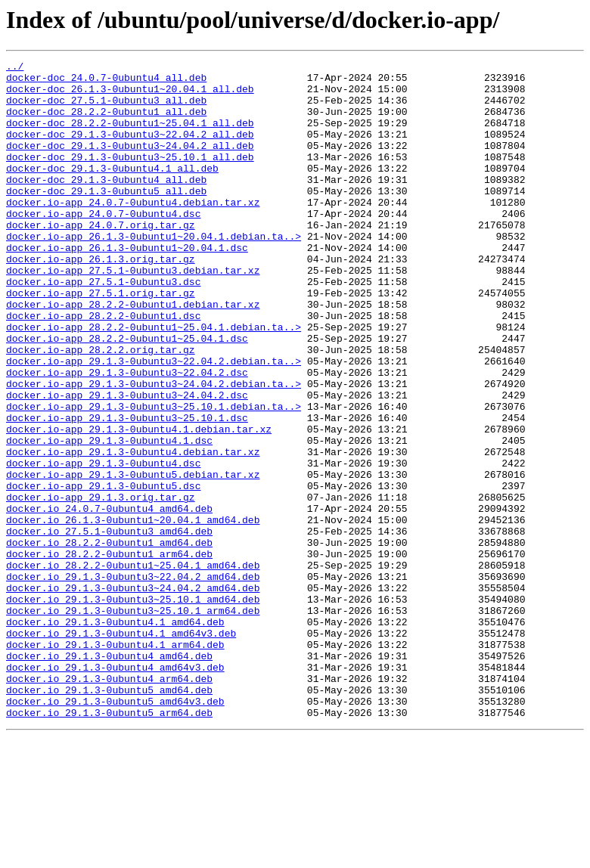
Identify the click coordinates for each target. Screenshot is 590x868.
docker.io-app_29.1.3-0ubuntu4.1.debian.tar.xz (139, 504)
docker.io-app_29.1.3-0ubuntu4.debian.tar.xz (133, 531)
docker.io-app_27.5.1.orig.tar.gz (101, 340)
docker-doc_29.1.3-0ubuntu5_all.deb (106, 218)
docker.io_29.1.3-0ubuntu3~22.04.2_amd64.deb (133, 680)
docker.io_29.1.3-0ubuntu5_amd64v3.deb (115, 830)
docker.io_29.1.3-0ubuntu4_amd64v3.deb (115, 789)
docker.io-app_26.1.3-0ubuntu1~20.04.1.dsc (127, 286)
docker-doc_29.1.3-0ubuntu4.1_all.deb (112, 191)
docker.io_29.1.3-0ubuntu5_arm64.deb (109, 844)
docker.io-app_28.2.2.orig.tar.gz (101, 408)
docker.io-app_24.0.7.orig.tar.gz (101, 259)
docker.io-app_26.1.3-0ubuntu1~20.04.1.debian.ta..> (154, 272)
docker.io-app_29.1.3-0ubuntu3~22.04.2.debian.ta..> (154, 422)
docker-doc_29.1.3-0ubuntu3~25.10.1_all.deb (130, 177)
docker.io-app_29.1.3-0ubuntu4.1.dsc (109, 517)
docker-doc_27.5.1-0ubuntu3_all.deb (106, 109)
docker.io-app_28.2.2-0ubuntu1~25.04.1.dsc (127, 395)
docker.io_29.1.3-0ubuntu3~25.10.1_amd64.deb (133, 708)
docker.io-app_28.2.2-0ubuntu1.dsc (103, 367)
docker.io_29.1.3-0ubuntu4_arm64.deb (109, 803)
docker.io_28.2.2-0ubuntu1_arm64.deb (109, 653)
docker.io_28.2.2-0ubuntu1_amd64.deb (109, 640)
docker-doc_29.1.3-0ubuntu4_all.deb (106, 204)
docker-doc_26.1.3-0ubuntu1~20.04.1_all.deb (130, 95)
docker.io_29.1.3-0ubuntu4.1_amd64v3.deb (121, 749)
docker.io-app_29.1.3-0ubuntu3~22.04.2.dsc (127, 436)
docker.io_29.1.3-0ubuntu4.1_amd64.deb (115, 735)
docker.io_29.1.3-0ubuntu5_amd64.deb (109, 817)
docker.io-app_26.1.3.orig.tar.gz (101, 299)
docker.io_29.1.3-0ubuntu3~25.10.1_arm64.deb (133, 721)
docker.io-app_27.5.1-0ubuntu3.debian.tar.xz (133, 313)
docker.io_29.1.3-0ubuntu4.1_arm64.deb (115, 762)
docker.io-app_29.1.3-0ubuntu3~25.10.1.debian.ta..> (154, 476)
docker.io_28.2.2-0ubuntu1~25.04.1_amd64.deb (133, 667)
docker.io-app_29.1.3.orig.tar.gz (101, 585)
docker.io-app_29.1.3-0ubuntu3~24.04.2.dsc (127, 463)
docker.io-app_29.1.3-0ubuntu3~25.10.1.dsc (127, 490)
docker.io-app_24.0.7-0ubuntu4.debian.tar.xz (133, 231)
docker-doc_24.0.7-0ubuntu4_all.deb (106, 82)
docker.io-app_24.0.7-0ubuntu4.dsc (103, 245)
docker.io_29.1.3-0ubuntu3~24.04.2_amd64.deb (133, 694)
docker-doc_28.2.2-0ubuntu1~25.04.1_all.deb (130, 136)
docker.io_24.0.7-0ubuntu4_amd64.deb (109, 599)
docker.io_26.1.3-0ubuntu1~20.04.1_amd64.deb (133, 612)
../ (15, 68)
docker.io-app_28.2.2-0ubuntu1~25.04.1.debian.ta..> (154, 381)
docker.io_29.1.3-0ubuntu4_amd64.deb (109, 776)
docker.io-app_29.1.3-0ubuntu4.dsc (103, 544)
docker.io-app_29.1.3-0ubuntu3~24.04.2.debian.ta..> (154, 449)
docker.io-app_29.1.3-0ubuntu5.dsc (103, 572)
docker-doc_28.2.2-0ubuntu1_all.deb (106, 122)
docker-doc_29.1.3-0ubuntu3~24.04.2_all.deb (130, 163)
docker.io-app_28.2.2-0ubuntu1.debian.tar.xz (133, 354)
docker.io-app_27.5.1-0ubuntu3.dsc (103, 327)
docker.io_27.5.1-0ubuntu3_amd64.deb (109, 626)
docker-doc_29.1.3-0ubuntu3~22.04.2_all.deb (130, 150)
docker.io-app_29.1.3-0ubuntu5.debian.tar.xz (133, 558)
